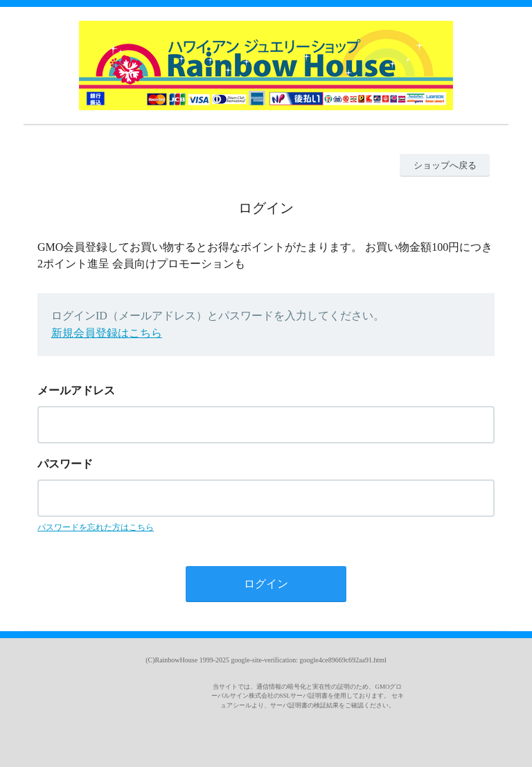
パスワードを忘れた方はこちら (96, 527)
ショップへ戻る (445, 165)
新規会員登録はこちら (107, 333)
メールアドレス (76, 390)
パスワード (65, 464)
